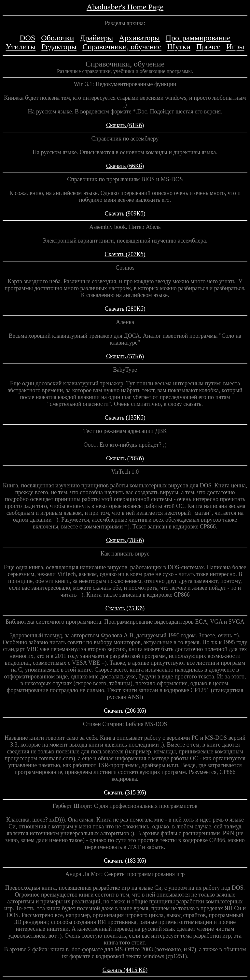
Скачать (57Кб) (125, 356)
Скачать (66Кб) (125, 166)
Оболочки (57, 38)
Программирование (198, 38)
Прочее (208, 47)
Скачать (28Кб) (125, 458)
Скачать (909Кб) (125, 214)
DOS (27, 38)
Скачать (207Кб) (125, 254)
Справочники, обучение (122, 47)
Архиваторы (139, 38)
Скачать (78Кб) (125, 540)
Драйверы (96, 38)
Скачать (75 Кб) (125, 608)
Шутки (179, 47)
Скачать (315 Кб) (125, 793)
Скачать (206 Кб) (125, 711)
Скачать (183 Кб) (125, 861)
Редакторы (59, 47)
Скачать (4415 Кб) (125, 970)
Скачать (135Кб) (125, 418)
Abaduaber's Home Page (125, 7)
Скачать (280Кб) (125, 309)
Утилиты (21, 47)
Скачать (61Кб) (125, 125)
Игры (235, 47)
